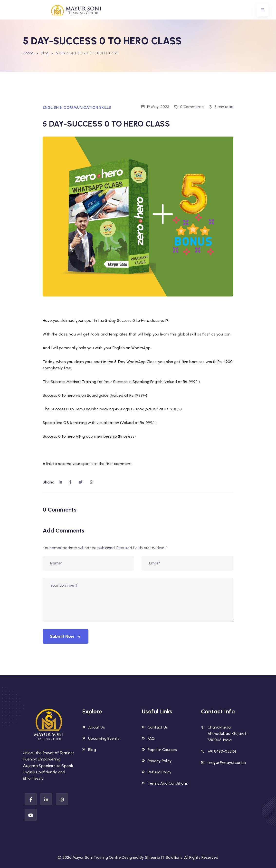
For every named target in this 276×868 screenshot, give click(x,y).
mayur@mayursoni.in (227, 763)
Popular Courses (159, 750)
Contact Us (155, 727)
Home (28, 53)
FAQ (148, 738)
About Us (94, 727)
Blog (45, 53)
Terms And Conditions (165, 783)
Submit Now (66, 636)
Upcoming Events (101, 738)
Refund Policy (157, 772)
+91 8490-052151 (222, 751)
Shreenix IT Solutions (164, 857)
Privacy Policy (157, 761)
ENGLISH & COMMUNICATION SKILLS (77, 107)
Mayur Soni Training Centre (97, 857)
